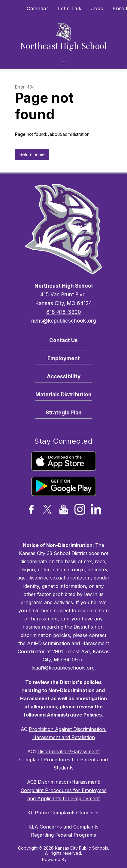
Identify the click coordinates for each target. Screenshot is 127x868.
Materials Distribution (63, 395)
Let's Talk (70, 8)
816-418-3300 (64, 312)
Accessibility (64, 376)
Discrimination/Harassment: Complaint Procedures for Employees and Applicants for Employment (64, 790)
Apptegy (76, 859)
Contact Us (63, 340)
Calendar (38, 8)
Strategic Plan (64, 413)
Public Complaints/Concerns (67, 813)
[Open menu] (64, 63)
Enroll (120, 8)
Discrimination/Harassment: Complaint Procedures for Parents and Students (63, 760)
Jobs (97, 8)
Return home (32, 154)
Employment (64, 358)
